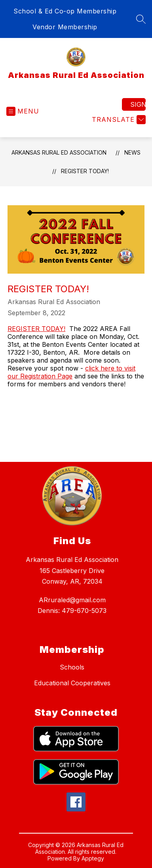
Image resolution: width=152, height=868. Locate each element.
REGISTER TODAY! (36, 329)
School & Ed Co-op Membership (65, 11)
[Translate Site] (118, 120)
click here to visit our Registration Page (71, 372)
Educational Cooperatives (72, 683)
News (132, 152)
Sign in (138, 104)
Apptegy (93, 858)
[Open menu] (23, 111)
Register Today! (85, 171)
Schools (72, 667)
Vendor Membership (65, 27)
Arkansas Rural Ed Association (59, 152)
